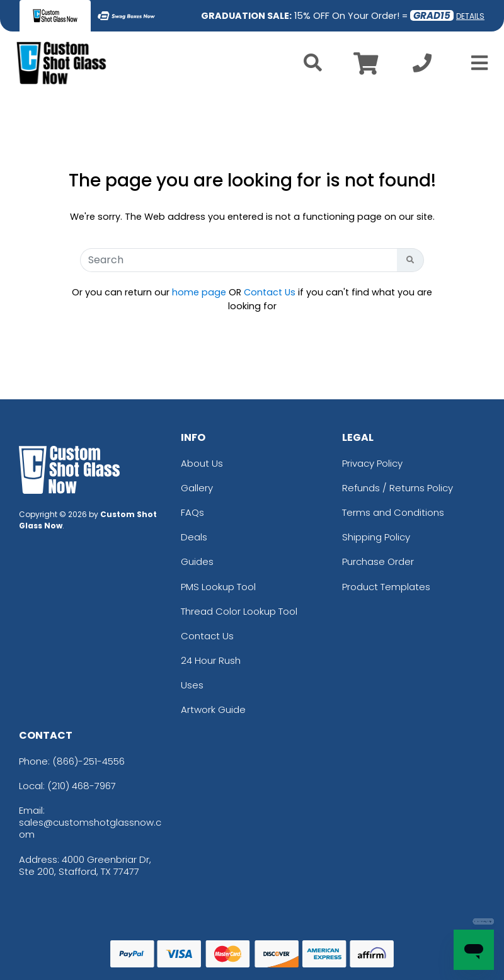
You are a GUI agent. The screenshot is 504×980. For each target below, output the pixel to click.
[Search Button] (410, 260)
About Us (202, 463)
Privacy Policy (372, 463)
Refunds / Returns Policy (398, 488)
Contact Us (270, 292)
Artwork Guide (213, 709)
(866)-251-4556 (89, 761)
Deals (194, 537)
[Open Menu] (476, 63)
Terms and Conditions (393, 512)
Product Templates (386, 587)
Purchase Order (378, 561)
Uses (192, 685)
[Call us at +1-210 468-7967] (422, 66)
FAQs (192, 512)
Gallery (197, 488)
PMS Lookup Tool (218, 587)
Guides (197, 561)
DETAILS (470, 16)
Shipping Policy (376, 537)
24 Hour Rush (211, 660)
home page (199, 292)
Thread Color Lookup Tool (239, 611)
